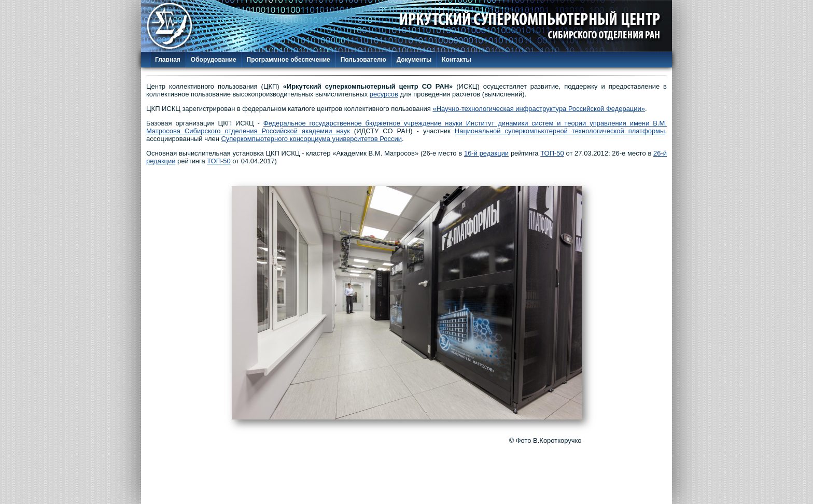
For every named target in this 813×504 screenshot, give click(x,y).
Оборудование (214, 60)
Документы (414, 60)
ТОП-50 (552, 153)
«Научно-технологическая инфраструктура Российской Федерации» (539, 109)
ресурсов (384, 94)
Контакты (457, 60)
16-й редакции (486, 153)
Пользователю (363, 60)
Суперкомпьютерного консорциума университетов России (311, 139)
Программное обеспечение (289, 60)
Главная (168, 60)
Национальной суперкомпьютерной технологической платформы (560, 131)
